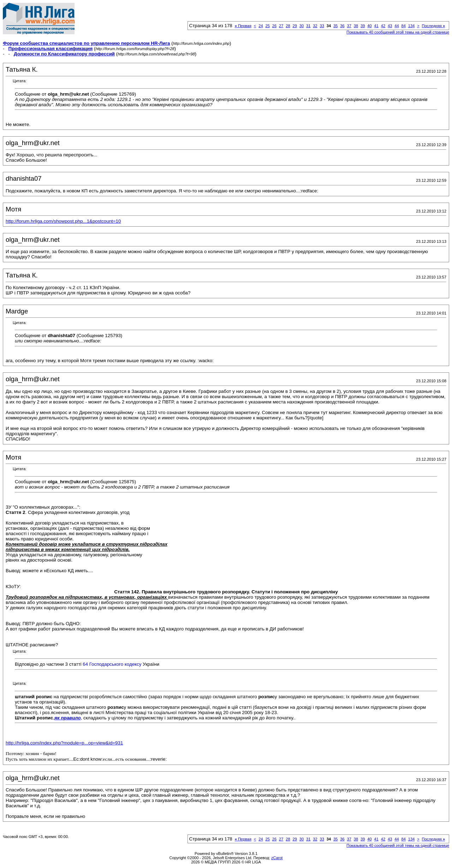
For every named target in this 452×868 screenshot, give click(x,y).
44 (397, 26)
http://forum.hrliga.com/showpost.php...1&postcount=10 (63, 221)
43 (390, 26)
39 (363, 26)
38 (356, 26)
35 (335, 26)
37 (349, 26)
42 (383, 26)
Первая (243, 26)
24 (261, 26)
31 (308, 26)
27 (281, 26)
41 (376, 26)
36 (342, 26)
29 (295, 26)
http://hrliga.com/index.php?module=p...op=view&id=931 (64, 743)
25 (268, 26)
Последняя (433, 26)
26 (274, 26)
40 (369, 26)
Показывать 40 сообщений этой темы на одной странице (398, 32)
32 (315, 26)
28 (288, 26)
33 (322, 26)
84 (404, 26)
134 (411, 26)
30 (302, 26)
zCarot (277, 858)
